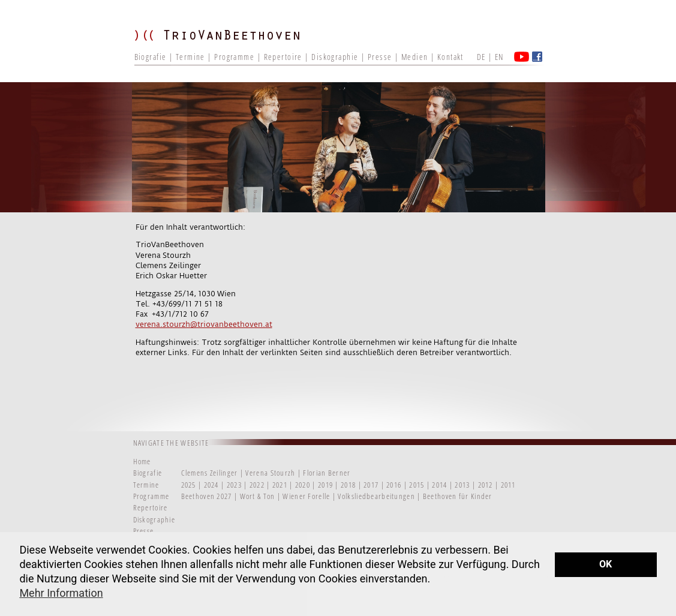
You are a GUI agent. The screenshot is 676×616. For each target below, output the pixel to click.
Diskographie (335, 57)
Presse (380, 57)
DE (481, 57)
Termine (190, 57)
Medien (415, 57)
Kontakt (450, 57)
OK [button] (606, 564)
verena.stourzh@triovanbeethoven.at (204, 324)
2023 (234, 485)
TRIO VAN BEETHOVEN (224, 45)
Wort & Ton (259, 496)
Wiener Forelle (306, 496)
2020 (303, 485)
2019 (325, 485)
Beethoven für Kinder (458, 496)
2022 (257, 485)
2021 (280, 485)
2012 (486, 485)
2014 (439, 485)
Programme (234, 57)
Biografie (151, 57)
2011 (508, 485)
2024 (211, 485)
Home (142, 461)
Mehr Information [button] (61, 593)
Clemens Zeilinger (210, 473)
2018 (348, 485)
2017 (371, 485)
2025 (189, 485)
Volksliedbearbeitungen (377, 496)
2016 (394, 485)
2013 (462, 485)
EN (499, 57)
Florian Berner (327, 473)
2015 (417, 485)
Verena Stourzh (270, 473)
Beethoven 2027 (207, 496)
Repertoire (283, 57)
